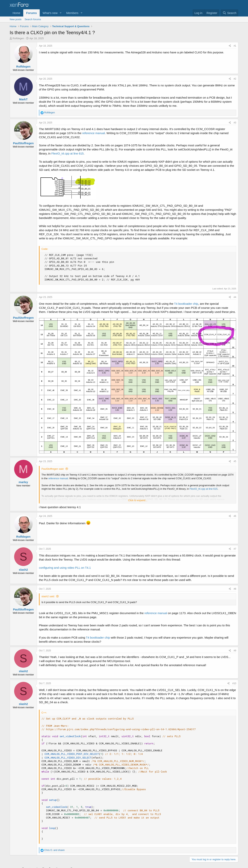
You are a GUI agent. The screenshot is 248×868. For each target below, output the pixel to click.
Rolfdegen (18, 38)
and (54, 850)
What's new (50, 13)
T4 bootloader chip (186, 304)
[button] (61, 13)
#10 (234, 683)
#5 (235, 461)
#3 (235, 123)
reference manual (94, 133)
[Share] (230, 46)
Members (72, 13)
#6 (235, 516)
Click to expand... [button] (138, 500)
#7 (235, 549)
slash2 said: (48, 596)
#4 (235, 297)
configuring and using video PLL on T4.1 (65, 568)
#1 (235, 46)
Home (16, 13)
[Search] (229, 13)
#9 (235, 651)
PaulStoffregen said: (53, 469)
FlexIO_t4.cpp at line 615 (68, 153)
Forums (31, 13)
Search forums (33, 19)
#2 (235, 79)
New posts (16, 19)
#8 (235, 589)
